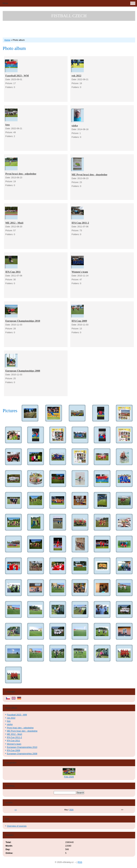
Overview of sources (17, 826)
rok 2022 (76, 76)
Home (7, 40)
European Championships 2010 (23, 321)
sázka (75, 125)
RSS (80, 862)
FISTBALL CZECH (69, 16)
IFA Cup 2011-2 (80, 223)
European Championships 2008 (23, 371)
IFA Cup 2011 (13, 272)
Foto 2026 (69, 777)
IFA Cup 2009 (79, 321)
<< (16, 810)
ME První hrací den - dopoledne (89, 174)
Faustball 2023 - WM (17, 76)
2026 (71, 810)
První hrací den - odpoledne (21, 174)
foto (8, 125)
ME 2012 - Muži (14, 223)
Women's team (80, 272)
